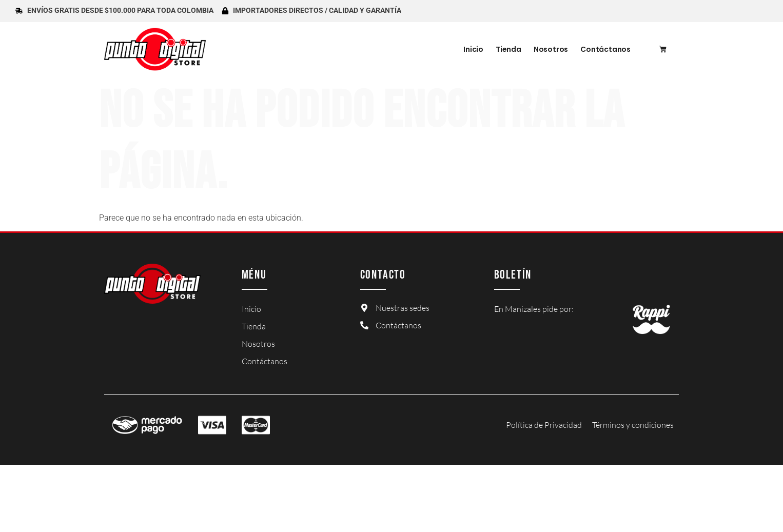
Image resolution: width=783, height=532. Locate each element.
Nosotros (551, 49)
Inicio (473, 49)
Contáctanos (605, 49)
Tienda (508, 49)
